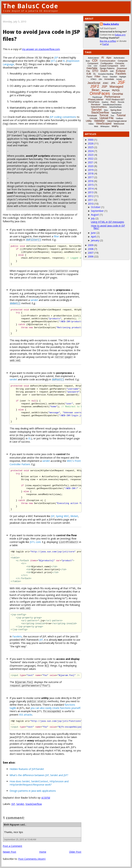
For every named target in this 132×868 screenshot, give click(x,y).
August (95, 215)
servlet (34, 300)
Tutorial (121, 115)
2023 (91, 155)
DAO (123, 66)
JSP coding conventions (63, 117)
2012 (91, 196)
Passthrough (97, 97)
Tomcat (104, 115)
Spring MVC (62, 516)
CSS (90, 66)
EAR (112, 71)
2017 (91, 177)
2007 (91, 253)
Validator (99, 121)
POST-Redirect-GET (115, 100)
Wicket (74, 516)
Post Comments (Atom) (32, 859)
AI (103, 58)
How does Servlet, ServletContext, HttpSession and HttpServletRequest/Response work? (39, 783)
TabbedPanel (116, 113)
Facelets (17, 636)
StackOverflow (34, 804)
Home (43, 852)
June (93, 233)
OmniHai (118, 94)
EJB (89, 74)
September (97, 211)
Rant (113, 102)
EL (64, 61)
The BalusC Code (31, 6)
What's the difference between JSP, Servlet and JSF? (39, 775)
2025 (91, 147)
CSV (95, 66)
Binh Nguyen (12, 825)
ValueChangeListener (117, 121)
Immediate (109, 79)
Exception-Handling (106, 74)
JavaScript (94, 83)
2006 (91, 256)
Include (119, 79)
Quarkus (105, 102)
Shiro (106, 110)
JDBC (106, 83)
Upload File (106, 118)
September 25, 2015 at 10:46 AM (20, 839)
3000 (91, 140)
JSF (53, 516)
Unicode (93, 118)
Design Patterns (107, 68)
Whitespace (105, 126)
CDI (95, 61)
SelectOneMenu (99, 107)
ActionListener (93, 58)
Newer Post (9, 852)
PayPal (105, 44)
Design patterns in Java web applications (33, 791)
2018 (91, 173)
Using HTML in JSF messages (108, 222)
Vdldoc (91, 124)
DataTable (92, 68)
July (93, 218)
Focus (105, 77)
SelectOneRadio (116, 107)
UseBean (119, 118)
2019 (91, 170)
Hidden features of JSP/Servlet (27, 769)
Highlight (123, 77)
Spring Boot (116, 110)
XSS (21, 715)
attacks (28, 715)
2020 (91, 166)
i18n (100, 79)
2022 (91, 159)
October (96, 207)
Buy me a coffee (108, 41)
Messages (106, 90)
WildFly (115, 126)
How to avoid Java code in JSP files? (108, 227)
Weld (96, 126)
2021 (91, 162)
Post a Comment (12, 846)
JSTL (54, 61)
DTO (95, 71)
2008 (91, 249)
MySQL (116, 90)
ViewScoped (104, 124)
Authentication (119, 58)
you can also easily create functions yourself (55, 708)
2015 (91, 185)
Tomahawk (92, 116)
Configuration (107, 63)
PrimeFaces (94, 102)
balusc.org (120, 35)
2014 (91, 189)
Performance (112, 97)
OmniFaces (100, 93)
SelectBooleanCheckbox (112, 105)
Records (121, 102)
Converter (120, 63)
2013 (91, 192)
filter (56, 236)
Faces (89, 77)
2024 (91, 151)
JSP (56, 58)
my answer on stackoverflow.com (41, 49)
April (93, 237)
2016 (91, 181)
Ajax (109, 58)
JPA (113, 83)
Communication (108, 61)
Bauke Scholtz (111, 24)
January (95, 240)
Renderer (96, 105)
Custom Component (109, 66)
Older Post (75, 852)
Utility (89, 121)
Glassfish (113, 77)
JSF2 (95, 86)
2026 (91, 143)
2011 (91, 200)
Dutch (104, 71)
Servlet (20, 804)
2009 (91, 245)
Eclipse (121, 71)
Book (88, 61)
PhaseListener (96, 99)
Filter (98, 76)
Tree (112, 116)
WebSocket (119, 124)
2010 (91, 204)
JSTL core (35, 542)
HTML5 (94, 79)
